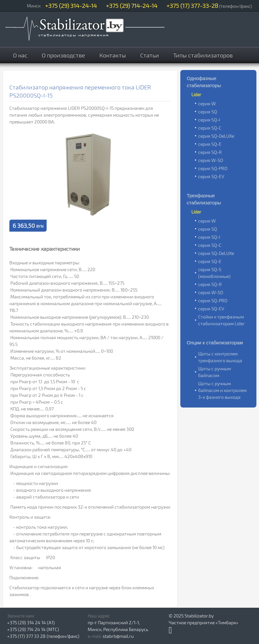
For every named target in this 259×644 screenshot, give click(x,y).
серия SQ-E (210, 144)
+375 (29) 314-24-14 (71, 6)
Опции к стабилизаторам (215, 343)
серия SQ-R (210, 152)
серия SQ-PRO (213, 168)
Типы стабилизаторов (203, 55)
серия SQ (208, 112)
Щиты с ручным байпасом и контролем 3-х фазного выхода (222, 390)
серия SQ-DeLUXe (216, 136)
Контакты (113, 55)
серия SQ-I (209, 120)
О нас (20, 55)
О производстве (63, 55)
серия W (207, 103)
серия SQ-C (210, 128)
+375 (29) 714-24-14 (132, 6)
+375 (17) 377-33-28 (192, 6)
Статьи (150, 55)
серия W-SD (211, 160)
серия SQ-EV (211, 176)
